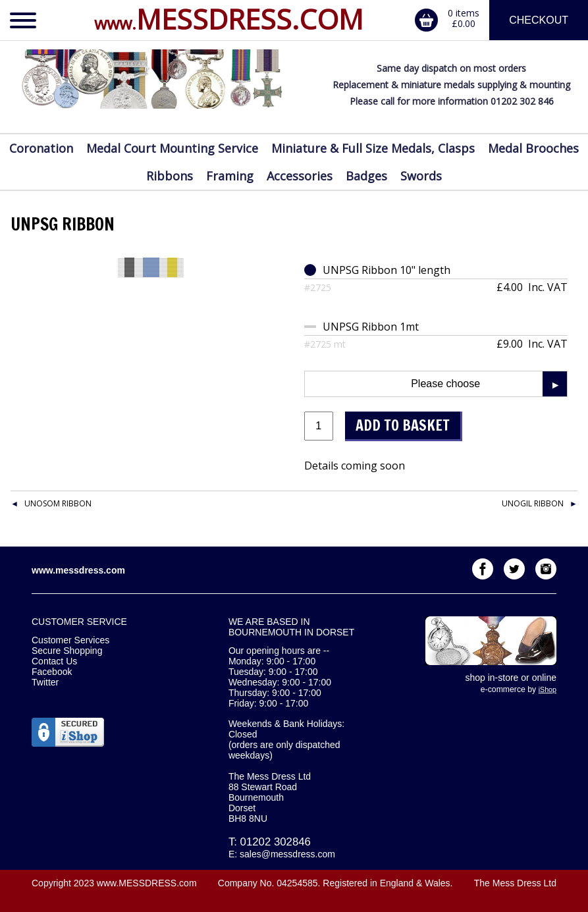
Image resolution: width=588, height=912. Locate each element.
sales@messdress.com (287, 854)
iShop (548, 689)
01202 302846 (276, 842)
